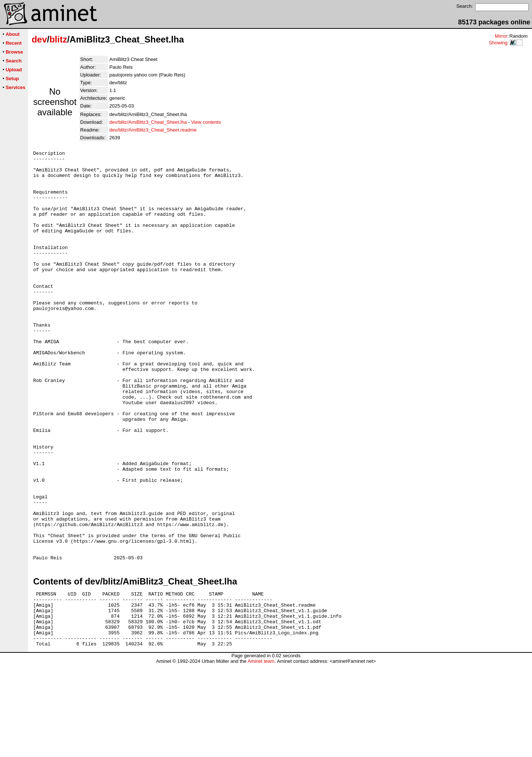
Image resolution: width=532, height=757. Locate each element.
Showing (498, 43)
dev (39, 39)
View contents (206, 122)
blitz (58, 39)
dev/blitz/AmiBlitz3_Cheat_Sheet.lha (148, 122)
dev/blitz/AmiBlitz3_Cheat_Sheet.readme (153, 130)
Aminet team (261, 754)
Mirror (501, 36)
